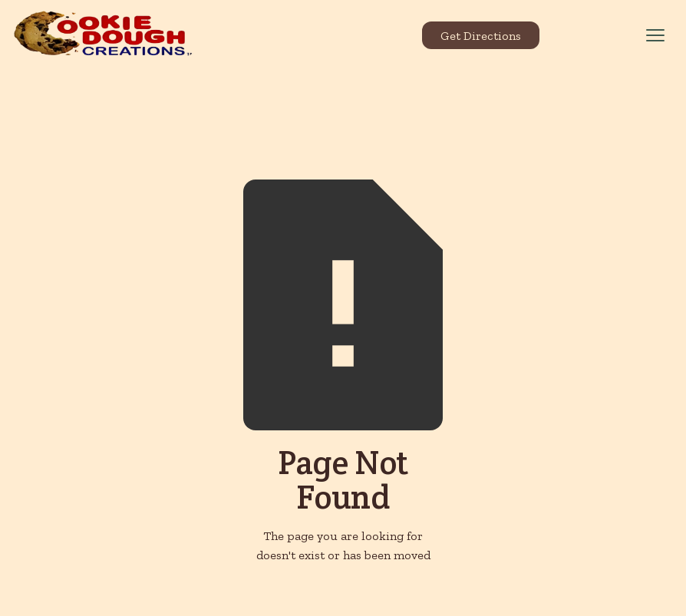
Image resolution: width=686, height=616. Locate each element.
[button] (655, 35)
